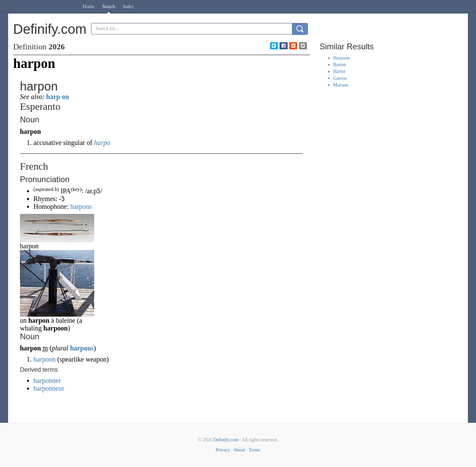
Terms (254, 450)
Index (128, 7)
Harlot (339, 71)
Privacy (223, 450)
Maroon (341, 85)
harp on (58, 97)
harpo (102, 143)
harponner (47, 380)
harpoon (45, 359)
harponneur (49, 388)
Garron (340, 78)
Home (88, 7)
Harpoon (341, 58)
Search (109, 7)
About (239, 450)
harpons (81, 206)
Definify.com (226, 440)
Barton (340, 65)
